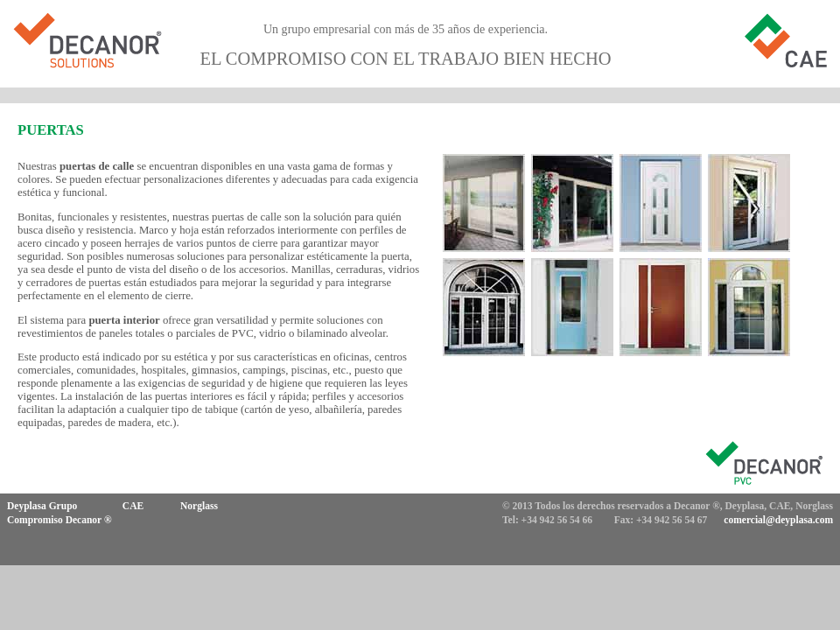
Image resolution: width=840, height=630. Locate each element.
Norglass (199, 506)
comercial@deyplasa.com (778, 520)
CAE (133, 506)
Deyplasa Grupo (42, 506)
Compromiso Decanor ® (59, 520)
